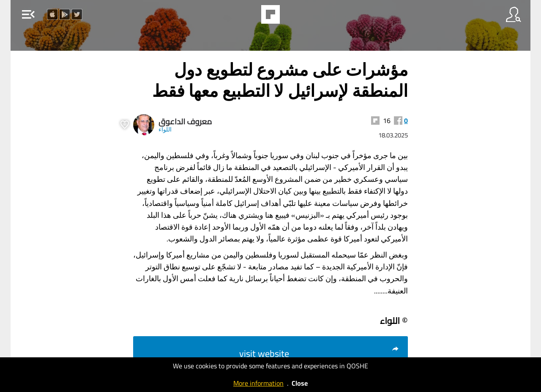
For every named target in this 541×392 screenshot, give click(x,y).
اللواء (165, 129)
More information (258, 383)
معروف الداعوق (185, 122)
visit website (319, 354)
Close (300, 383)
